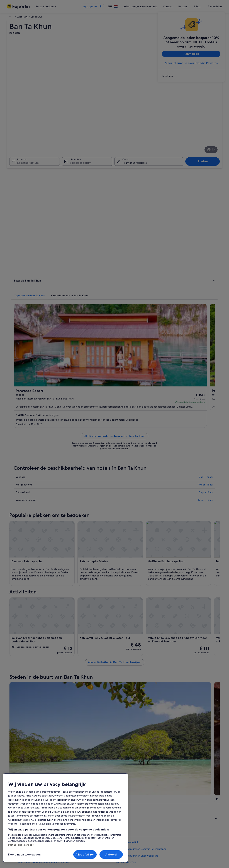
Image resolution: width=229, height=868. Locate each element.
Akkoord (111, 855)
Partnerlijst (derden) (21, 845)
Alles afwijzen (85, 855)
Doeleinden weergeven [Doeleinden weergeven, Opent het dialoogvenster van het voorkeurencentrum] (24, 855)
